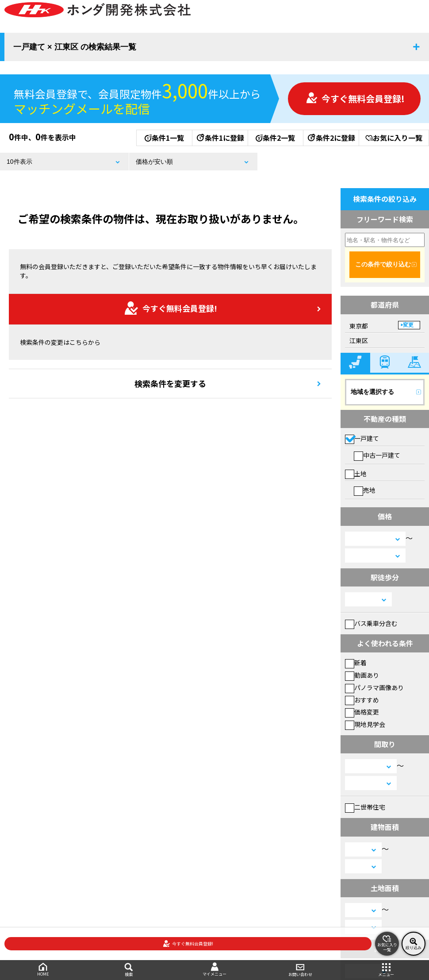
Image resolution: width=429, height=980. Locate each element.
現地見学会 (365, 724)
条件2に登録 (331, 138)
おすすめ (362, 700)
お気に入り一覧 (394, 138)
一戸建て (362, 438)
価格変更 (362, 712)
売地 (365, 490)
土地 (356, 474)
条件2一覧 (275, 138)
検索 (129, 970)
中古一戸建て (377, 455)
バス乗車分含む (371, 623)
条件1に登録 (220, 138)
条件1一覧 (164, 138)
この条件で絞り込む (383, 264)
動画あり (362, 675)
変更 (408, 325)
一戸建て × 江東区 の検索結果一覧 (75, 47)
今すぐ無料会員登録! (355, 98)
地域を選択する (372, 392)
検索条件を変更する (170, 383)
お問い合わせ (300, 970)
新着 (356, 663)
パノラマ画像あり (374, 687)
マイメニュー (214, 970)
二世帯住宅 (365, 807)
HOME (43, 970)
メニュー (386, 970)
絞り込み (414, 944)
